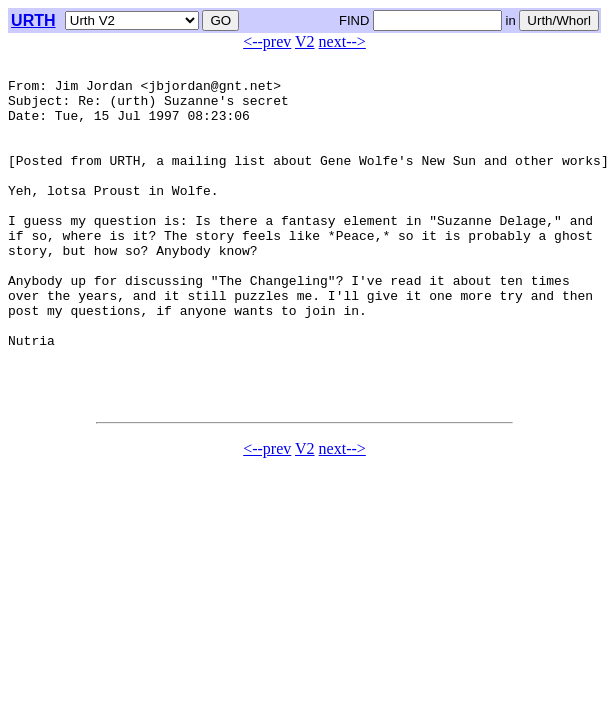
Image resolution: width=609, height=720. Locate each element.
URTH (33, 20)
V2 (305, 41)
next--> (342, 41)
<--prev (267, 41)
